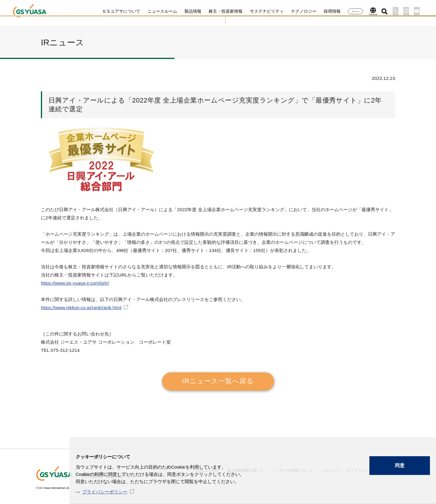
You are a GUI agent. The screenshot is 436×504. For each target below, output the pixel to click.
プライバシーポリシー (105, 492)
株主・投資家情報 (209, 11)
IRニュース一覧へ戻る (218, 377)
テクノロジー (287, 11)
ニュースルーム (146, 11)
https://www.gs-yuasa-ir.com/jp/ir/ (74, 280)
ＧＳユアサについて (105, 11)
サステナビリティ (250, 11)
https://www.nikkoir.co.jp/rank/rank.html (80, 304)
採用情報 (316, 11)
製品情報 (177, 11)
